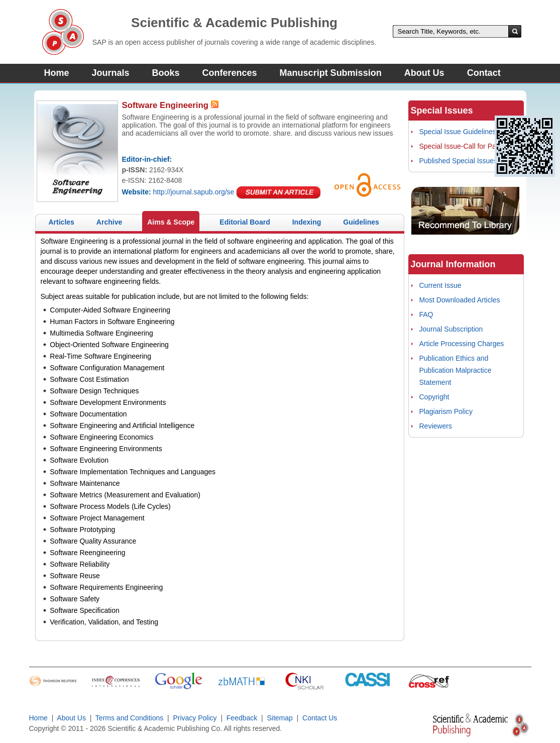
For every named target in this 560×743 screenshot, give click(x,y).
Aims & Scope (171, 222)
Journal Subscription (451, 329)
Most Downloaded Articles (460, 300)
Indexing (307, 222)
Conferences (230, 73)
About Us (424, 73)
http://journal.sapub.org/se (193, 192)
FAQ (426, 314)
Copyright (434, 397)
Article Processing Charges (462, 344)
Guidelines (361, 222)
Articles (62, 222)
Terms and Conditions (129, 718)
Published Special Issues (459, 161)
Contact (484, 73)
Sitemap (279, 718)
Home (57, 73)
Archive (109, 222)
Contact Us (320, 718)
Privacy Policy (195, 718)
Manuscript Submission (331, 73)
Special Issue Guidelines (458, 132)
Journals (111, 73)
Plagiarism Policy (446, 411)
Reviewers (436, 426)
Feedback (242, 718)
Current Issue (440, 285)
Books (166, 73)
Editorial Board (245, 222)
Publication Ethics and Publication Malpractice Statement (456, 370)
